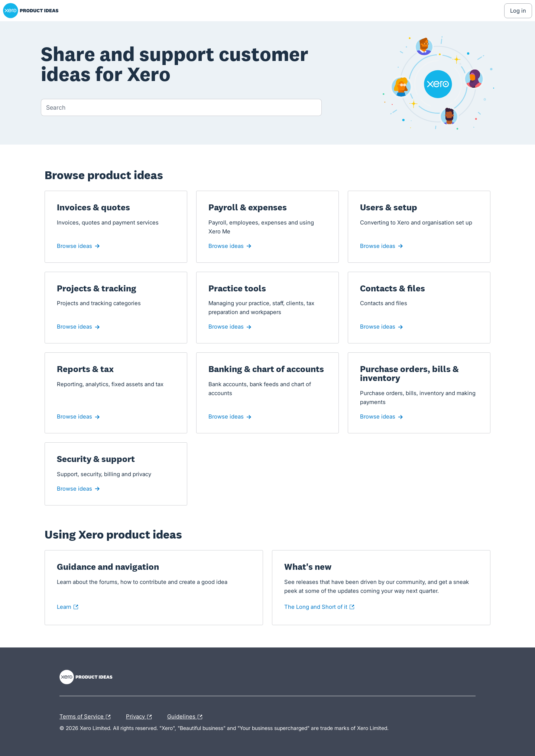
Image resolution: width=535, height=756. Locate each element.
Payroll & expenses (248, 207)
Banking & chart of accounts (266, 369)
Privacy (141, 717)
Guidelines (187, 717)
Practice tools (237, 288)
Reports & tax (85, 369)
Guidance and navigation (108, 567)
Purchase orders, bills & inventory (409, 374)
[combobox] (181, 107)
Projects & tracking (97, 288)
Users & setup (389, 207)
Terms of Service (87, 717)
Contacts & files (393, 288)
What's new (315, 567)
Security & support (96, 459)
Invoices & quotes (93, 207)
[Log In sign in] (518, 11)
